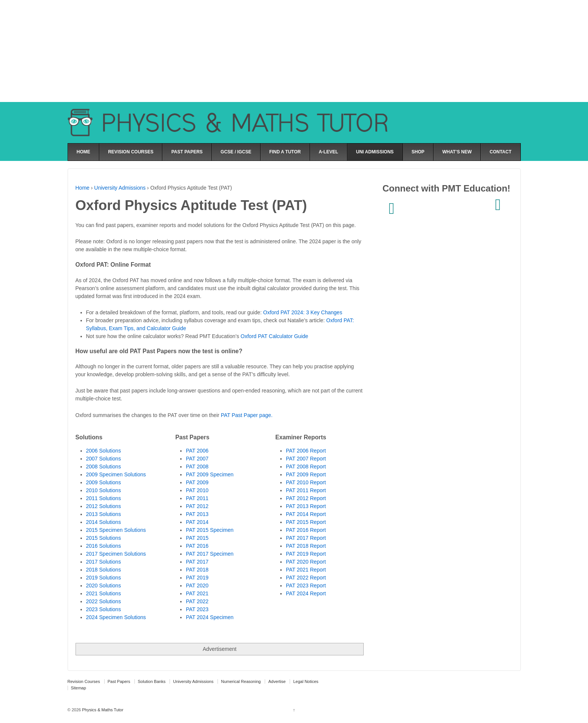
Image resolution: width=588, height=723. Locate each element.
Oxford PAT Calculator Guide (274, 336)
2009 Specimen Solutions (116, 474)
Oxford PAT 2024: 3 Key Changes (303, 312)
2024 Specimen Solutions (116, 617)
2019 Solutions (104, 578)
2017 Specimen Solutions (116, 554)
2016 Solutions (104, 546)
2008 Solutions (104, 467)
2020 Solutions (104, 586)
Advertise (277, 681)
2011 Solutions (104, 498)
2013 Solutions (104, 514)
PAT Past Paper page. (247, 415)
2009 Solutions (104, 482)
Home (83, 188)
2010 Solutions (104, 490)
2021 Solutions (104, 593)
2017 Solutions (104, 562)
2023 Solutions (104, 609)
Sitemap (79, 688)
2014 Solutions (104, 522)
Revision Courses (84, 681)
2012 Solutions (104, 506)
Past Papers (119, 681)
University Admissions (120, 188)
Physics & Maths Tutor (102, 710)
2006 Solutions (104, 451)
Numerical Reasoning (241, 681)
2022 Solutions (104, 601)
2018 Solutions (104, 570)
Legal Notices (306, 681)
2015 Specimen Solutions (116, 530)
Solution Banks (152, 681)
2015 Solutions (104, 538)
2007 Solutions (104, 459)
